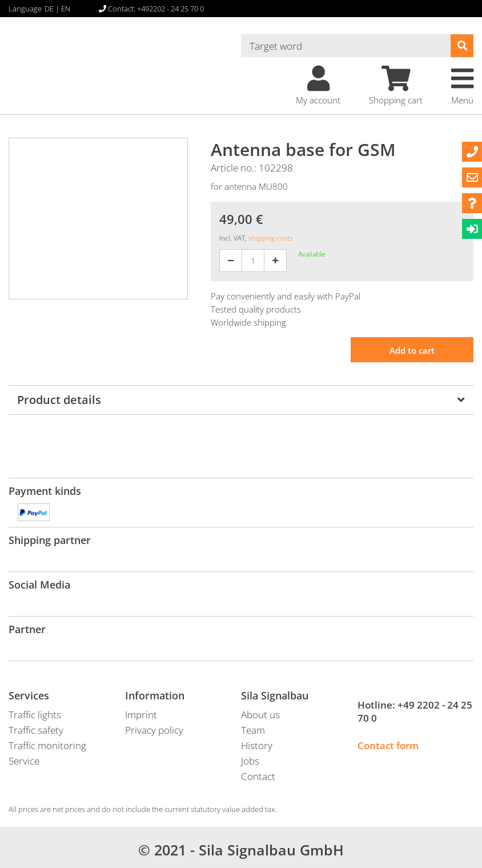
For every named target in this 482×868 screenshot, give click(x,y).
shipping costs (271, 238)
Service (24, 761)
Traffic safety (36, 730)
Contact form (388, 745)
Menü (462, 86)
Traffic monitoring (47, 745)
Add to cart (412, 350)
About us (260, 715)
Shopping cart (396, 86)
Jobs (250, 761)
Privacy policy (154, 730)
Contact (258, 776)
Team (253, 730)
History (257, 745)
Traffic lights (35, 715)
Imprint (141, 715)
